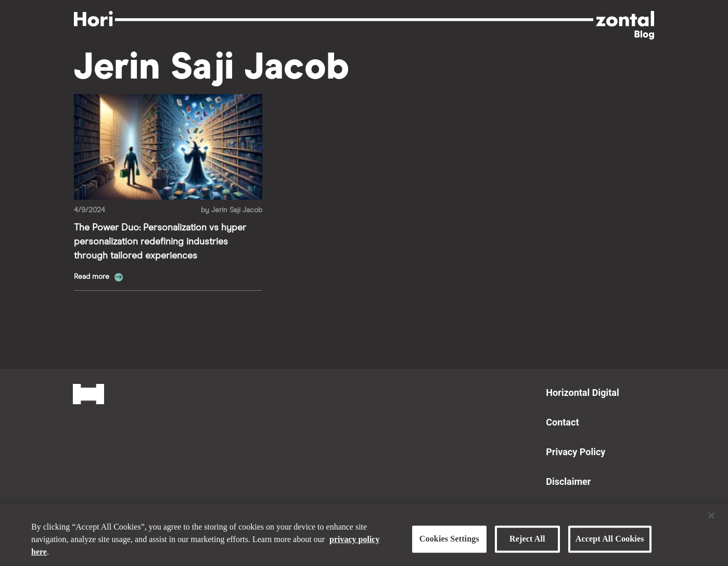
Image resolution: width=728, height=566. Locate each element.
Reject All (527, 542)
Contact (562, 422)
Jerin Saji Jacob (237, 210)
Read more (93, 277)
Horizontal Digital (582, 393)
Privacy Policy (576, 452)
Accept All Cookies (610, 542)
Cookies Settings (449, 542)
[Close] (711, 519)
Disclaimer (568, 481)
